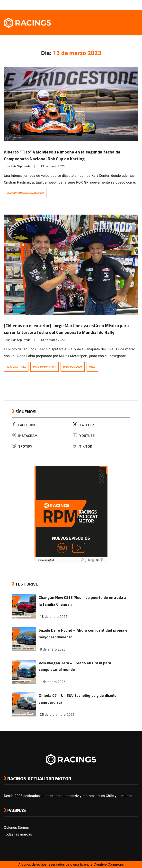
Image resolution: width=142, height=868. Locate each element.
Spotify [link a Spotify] (22, 446)
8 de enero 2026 (53, 649)
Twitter (83, 425)
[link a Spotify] (131, 5)
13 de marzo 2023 (53, 166)
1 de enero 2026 (53, 682)
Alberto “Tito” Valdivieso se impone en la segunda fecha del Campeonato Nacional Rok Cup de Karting (63, 155)
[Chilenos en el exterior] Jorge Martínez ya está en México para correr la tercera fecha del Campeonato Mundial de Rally (66, 329)
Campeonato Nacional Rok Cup (25, 193)
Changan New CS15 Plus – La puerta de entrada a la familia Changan (82, 601)
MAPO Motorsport (44, 367)
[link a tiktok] (136, 5)
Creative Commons (109, 864)
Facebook (24, 425)
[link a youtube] (126, 5)
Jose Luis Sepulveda (17, 166)
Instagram (25, 436)
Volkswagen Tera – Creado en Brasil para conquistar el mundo (75, 666)
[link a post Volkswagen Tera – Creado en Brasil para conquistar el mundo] (24, 683)
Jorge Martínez (16, 367)
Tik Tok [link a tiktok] (83, 446)
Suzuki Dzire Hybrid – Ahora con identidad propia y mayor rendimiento (83, 634)
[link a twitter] (116, 5)
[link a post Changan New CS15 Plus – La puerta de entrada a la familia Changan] (24, 617)
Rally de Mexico (73, 367)
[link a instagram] (121, 5)
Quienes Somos (16, 828)
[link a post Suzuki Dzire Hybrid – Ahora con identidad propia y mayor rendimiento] (24, 650)
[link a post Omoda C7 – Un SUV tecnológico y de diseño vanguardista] (24, 715)
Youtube (84, 436)
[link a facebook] (111, 5)
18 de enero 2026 (54, 617)
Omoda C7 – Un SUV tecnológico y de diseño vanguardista (78, 699)
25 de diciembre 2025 (57, 715)
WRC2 (92, 367)
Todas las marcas (18, 834)
